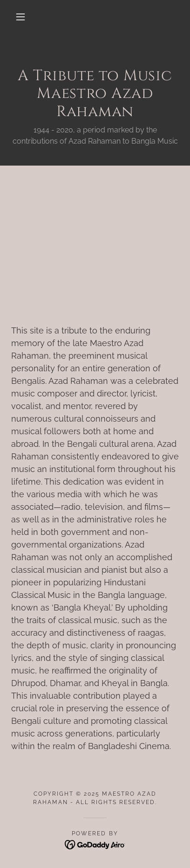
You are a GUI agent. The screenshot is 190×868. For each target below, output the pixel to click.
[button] (20, 17)
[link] (95, 844)
